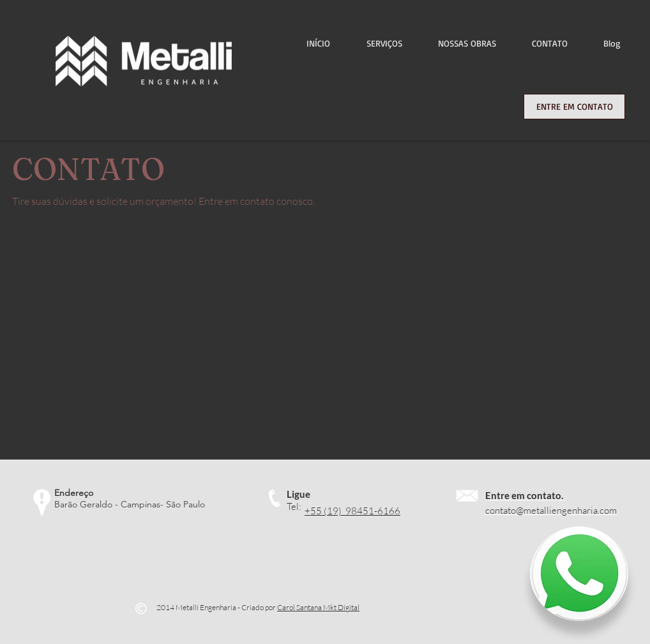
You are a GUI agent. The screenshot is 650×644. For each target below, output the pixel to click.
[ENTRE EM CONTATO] (574, 107)
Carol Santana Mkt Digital (318, 607)
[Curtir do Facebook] (301, 571)
